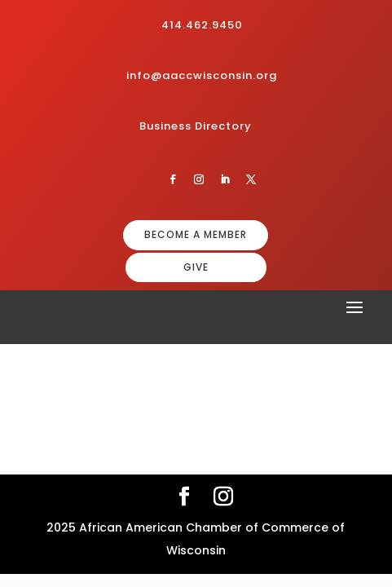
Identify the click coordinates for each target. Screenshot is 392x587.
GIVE (196, 267)
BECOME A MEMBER (196, 234)
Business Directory (196, 126)
